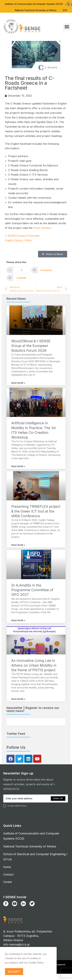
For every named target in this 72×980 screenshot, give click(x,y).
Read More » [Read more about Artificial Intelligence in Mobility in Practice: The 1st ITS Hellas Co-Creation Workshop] (18, 466)
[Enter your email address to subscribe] (36, 722)
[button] (67, 27)
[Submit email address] (58, 799)
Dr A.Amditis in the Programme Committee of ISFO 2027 (32, 590)
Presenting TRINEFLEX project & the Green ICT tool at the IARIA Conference (36, 511)
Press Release (42, 228)
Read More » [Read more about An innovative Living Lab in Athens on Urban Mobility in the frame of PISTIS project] (18, 699)
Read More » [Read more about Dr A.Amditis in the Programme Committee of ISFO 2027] (18, 620)
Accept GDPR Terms (15, 806)
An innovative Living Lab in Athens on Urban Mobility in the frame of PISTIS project (34, 665)
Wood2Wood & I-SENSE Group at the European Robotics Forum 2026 (31, 346)
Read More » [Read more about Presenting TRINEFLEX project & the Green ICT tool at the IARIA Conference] (18, 545)
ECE (65, 10)
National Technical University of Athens (36, 10)
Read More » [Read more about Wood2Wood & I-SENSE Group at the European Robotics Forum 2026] (18, 383)
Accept (14, 972)
